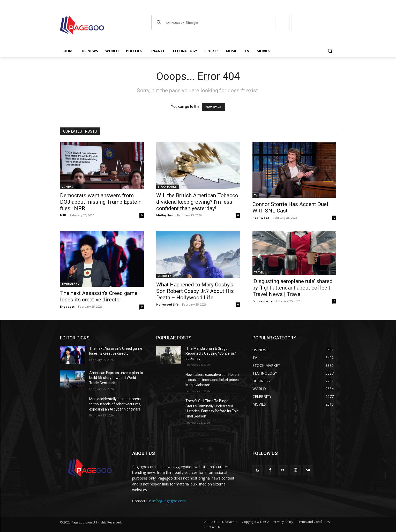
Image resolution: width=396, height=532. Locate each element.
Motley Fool (165, 215)
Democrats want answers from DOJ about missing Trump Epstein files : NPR (101, 202)
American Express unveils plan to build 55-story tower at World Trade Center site (116, 378)
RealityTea (261, 218)
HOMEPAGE (213, 107)
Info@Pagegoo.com (169, 501)
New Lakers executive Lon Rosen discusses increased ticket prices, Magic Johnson (212, 380)
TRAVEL (259, 272)
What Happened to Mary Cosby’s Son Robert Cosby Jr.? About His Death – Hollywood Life (195, 291)
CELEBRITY (164, 276)
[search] (219, 23)
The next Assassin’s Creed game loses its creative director (99, 296)
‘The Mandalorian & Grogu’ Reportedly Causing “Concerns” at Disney (211, 354)
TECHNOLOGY (70, 284)
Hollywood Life (167, 304)
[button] (330, 51)
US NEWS (67, 187)
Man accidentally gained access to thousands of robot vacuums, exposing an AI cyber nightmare (115, 404)
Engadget (67, 306)
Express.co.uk (262, 301)
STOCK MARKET (168, 187)
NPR (63, 215)
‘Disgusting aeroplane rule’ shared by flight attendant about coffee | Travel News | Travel (293, 288)
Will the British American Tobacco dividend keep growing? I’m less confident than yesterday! (197, 202)
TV (256, 195)
